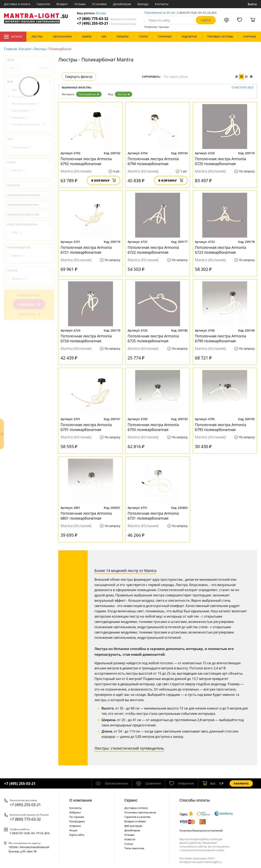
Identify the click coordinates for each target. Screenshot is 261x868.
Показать (29, 305)
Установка (99, 4)
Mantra (19, 256)
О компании (81, 800)
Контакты (162, 4)
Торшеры (20, 117)
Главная (11, 49)
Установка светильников (140, 812)
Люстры (40, 49)
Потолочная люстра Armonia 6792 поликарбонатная (86, 161)
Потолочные (22, 147)
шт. (209, 783)
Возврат (62, 4)
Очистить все (243, 88)
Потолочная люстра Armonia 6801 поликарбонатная (86, 516)
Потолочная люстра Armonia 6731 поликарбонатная (153, 516)
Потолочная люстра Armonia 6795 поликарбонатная (221, 427)
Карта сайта (77, 835)
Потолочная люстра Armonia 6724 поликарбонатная (86, 338)
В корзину (104, 180)
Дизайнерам (122, 4)
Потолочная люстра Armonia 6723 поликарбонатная (221, 250)
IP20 (17, 233)
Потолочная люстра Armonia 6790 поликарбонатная (221, 338)
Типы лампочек (134, 848)
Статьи (129, 844)
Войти (252, 4)
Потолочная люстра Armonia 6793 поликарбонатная (153, 427)
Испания (20, 279)
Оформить (241, 784)
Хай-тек (19, 170)
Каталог (13, 37)
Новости (130, 839)
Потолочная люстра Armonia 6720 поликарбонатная (221, 161)
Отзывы (80, 4)
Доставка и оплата (17, 4)
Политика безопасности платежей (201, 831)
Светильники (23, 111)
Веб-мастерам (133, 826)
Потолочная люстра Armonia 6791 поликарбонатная (86, 427)
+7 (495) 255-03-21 (107, 23)
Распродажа (77, 821)
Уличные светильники (29, 124)
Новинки (75, 826)
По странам (77, 817)
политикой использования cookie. (203, 850)
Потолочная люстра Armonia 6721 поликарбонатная (86, 250)
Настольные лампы (26, 104)
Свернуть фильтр (79, 77)
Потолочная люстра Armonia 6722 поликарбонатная (153, 250)
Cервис (131, 800)
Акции (73, 830)
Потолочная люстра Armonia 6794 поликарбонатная (153, 161)
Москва (101, 13)
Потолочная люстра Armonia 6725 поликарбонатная (153, 338)
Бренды (143, 4)
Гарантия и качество (137, 817)
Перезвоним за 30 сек (160, 13)
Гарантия (43, 4)
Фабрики (75, 812)
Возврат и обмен (135, 821)
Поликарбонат (89, 94)
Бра (17, 90)
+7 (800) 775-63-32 (106, 19)
